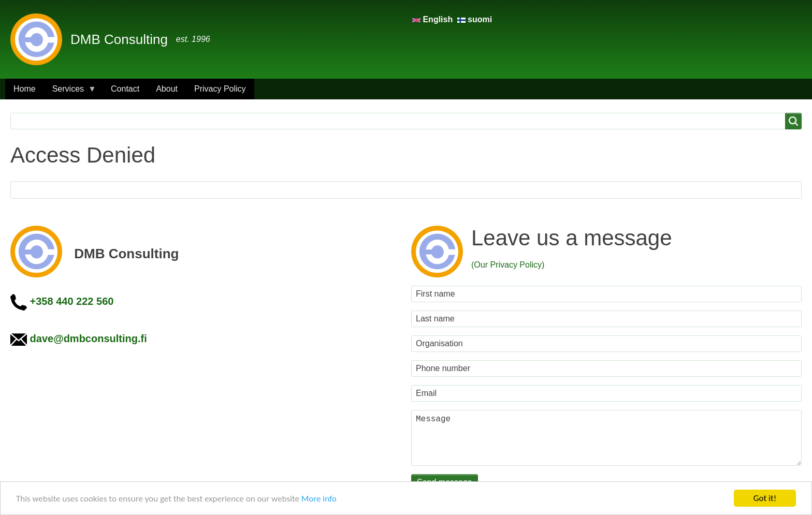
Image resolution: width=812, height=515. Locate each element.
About (167, 89)
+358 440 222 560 (72, 301)
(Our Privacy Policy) (508, 265)
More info (319, 499)
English (434, 19)
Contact (125, 89)
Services (70, 92)
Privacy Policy (220, 89)
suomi (475, 19)
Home (25, 89)
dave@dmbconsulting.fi (89, 339)
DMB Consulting (119, 39)
